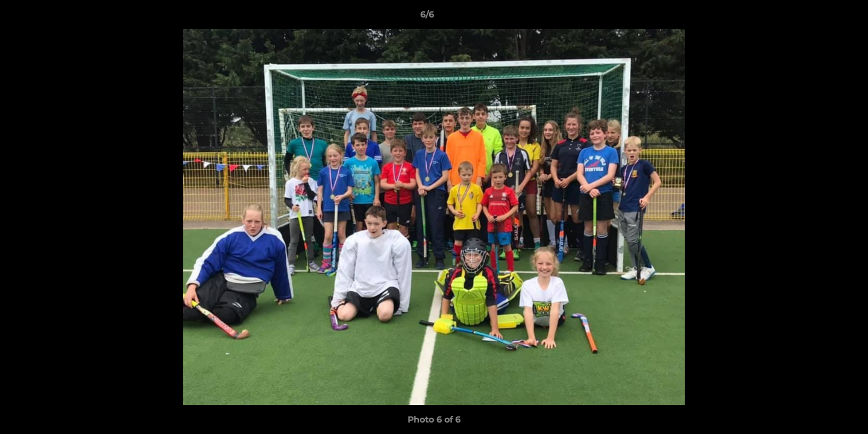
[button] (817, 17)
